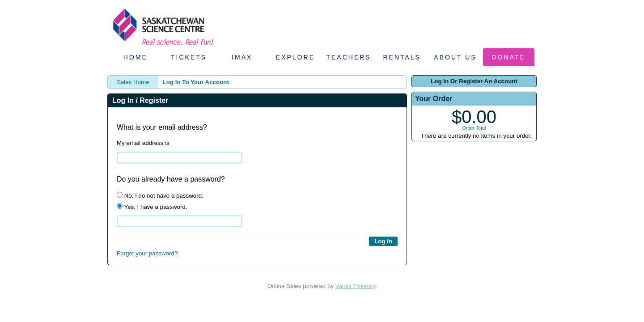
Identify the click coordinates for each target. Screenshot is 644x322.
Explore (295, 57)
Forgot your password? (147, 253)
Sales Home (133, 82)
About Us (455, 57)
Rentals (402, 57)
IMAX (242, 57)
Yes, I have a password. (152, 207)
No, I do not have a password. (160, 195)
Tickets (189, 57)
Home (136, 57)
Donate (509, 57)
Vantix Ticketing (356, 286)
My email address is (143, 143)
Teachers (348, 57)
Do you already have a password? (171, 179)
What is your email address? (162, 127)
